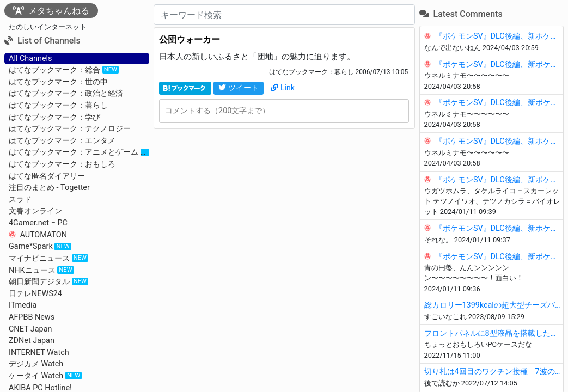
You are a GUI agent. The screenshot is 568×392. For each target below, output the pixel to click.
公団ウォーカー (190, 39)
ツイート (239, 88)
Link (283, 88)
